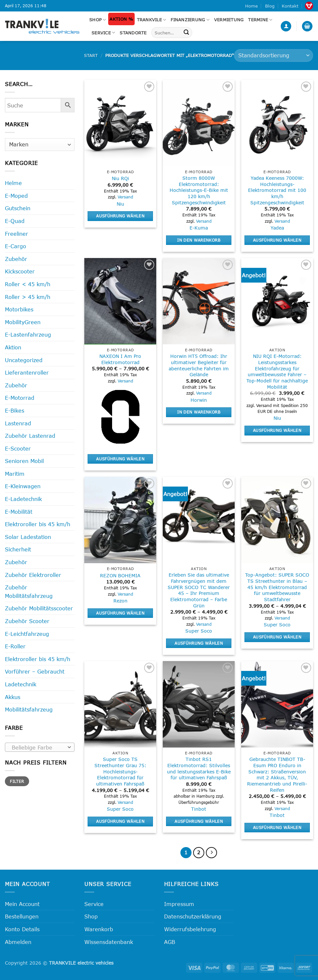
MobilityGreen (23, 322)
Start (91, 55)
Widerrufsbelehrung (190, 929)
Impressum (179, 904)
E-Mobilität (19, 512)
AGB (170, 942)
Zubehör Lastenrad (30, 436)
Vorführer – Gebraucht (35, 671)
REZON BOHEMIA (120, 575)
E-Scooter (18, 448)
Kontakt (290, 6)
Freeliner (17, 234)
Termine (260, 20)
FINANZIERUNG (190, 20)
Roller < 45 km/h (28, 284)
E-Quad (15, 221)
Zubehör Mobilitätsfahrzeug (29, 592)
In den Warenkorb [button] (199, 240)
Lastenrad (18, 423)
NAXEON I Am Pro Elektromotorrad (120, 359)
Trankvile (152, 20)
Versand (125, 197)
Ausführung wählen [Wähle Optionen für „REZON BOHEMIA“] (120, 613)
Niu (120, 204)
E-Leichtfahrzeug (27, 634)
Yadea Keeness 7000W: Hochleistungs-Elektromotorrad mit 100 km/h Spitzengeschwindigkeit (277, 190)
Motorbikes (19, 309)
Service (103, 33)
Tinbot (199, 809)
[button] (286, 26)
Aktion (13, 347)
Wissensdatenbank (109, 942)
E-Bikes (15, 410)
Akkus (13, 697)
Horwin (199, 400)
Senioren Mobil (24, 461)
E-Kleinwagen (23, 486)
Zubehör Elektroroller (33, 575)
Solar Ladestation (28, 537)
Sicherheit (18, 549)
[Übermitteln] (186, 33)
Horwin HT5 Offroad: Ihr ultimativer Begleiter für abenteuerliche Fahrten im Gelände (199, 365)
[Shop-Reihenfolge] (274, 55)
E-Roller (15, 646)
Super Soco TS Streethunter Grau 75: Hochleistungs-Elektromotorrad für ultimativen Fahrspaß (120, 771)
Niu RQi (120, 178)
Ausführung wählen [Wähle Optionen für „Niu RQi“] (120, 216)
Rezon (120, 601)
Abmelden (18, 942)
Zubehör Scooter (27, 621)
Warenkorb (99, 929)
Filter (17, 781)
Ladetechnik (21, 684)
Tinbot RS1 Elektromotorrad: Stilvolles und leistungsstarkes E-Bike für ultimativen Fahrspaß (199, 768)
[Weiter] (211, 853)
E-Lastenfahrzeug (28, 334)
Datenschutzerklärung (193, 916)
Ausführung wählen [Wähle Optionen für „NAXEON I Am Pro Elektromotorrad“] (120, 459)
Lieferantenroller (27, 372)
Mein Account (22, 904)
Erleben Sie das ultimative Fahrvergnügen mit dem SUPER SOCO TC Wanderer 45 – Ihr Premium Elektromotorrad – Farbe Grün (199, 590)
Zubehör (16, 259)
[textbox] (38, 748)
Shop (98, 20)
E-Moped (16, 196)
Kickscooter (20, 271)
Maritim (15, 474)
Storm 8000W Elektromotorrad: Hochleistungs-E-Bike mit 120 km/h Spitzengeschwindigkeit (199, 190)
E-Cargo (16, 246)
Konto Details (22, 929)
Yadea (277, 228)
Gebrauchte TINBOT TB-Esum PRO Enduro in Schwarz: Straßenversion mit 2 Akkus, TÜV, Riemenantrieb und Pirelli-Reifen (277, 775)
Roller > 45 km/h (28, 297)
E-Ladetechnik (23, 499)
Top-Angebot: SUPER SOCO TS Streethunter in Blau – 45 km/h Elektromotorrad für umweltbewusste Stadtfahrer (277, 587)
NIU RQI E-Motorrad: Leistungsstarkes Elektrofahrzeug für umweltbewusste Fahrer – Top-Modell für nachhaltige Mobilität (277, 371)
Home (251, 6)
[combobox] (40, 747)
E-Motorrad (20, 398)
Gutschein (18, 208)
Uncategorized (24, 360)
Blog (270, 6)
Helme (13, 183)
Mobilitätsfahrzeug (29, 709)
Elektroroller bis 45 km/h (38, 524)
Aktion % (121, 19)
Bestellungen (22, 916)
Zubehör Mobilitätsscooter (39, 608)
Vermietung (229, 20)
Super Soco (199, 631)
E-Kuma (199, 228)
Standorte (133, 33)
